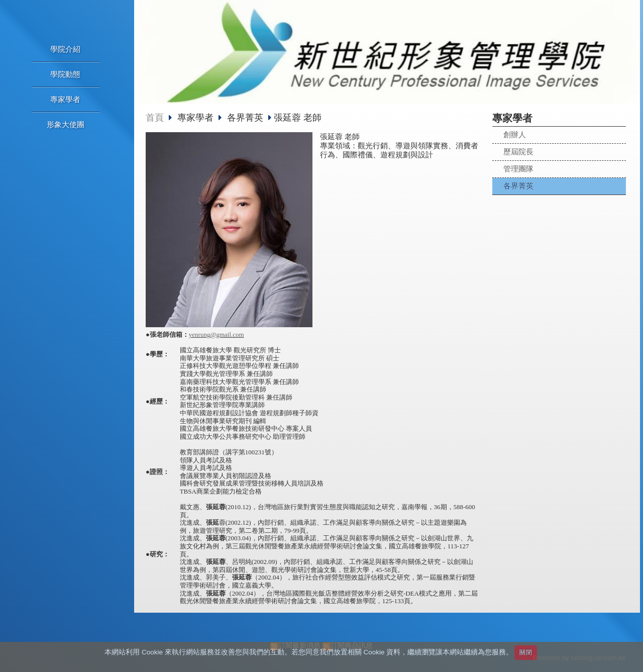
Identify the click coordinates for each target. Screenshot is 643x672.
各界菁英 (518, 186)
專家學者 (197, 118)
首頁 (155, 118)
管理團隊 (518, 169)
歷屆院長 (518, 152)
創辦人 (515, 134)
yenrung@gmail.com (217, 334)
